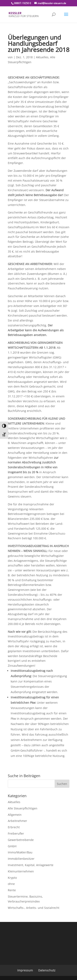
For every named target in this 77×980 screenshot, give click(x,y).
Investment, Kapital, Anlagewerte (31, 865)
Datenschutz (47, 970)
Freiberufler (16, 833)
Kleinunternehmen (21, 871)
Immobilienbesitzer (21, 859)
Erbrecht (14, 827)
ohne (11, 884)
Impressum (25, 970)
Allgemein (15, 815)
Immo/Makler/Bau (20, 852)
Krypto (12, 878)
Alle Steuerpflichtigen (23, 808)
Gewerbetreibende (21, 840)
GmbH (12, 846)
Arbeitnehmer (17, 821)
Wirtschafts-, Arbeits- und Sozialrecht (34, 908)
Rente (12, 890)
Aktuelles (42, 57)
